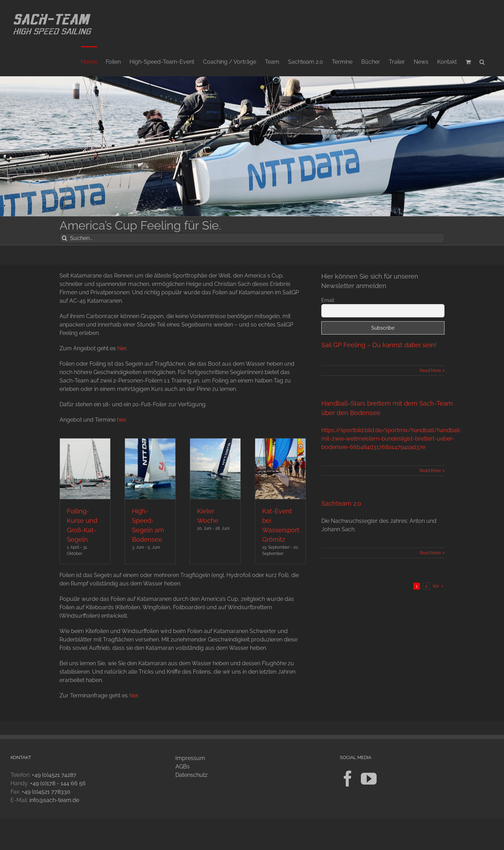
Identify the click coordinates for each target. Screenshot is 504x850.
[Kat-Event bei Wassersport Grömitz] (280, 469)
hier (122, 348)
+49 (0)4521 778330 (46, 792)
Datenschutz (191, 775)
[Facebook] (348, 779)
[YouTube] (369, 779)
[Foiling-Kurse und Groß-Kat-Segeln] (85, 469)
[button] (482, 61)
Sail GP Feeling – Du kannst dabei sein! (379, 345)
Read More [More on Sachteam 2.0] (430, 553)
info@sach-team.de (54, 800)
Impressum (190, 758)
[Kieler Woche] (215, 469)
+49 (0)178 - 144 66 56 (58, 783)
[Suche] (65, 238)
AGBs (183, 767)
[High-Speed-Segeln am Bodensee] (150, 469)
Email (328, 300)
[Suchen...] (252, 238)
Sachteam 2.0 (341, 503)
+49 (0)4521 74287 (54, 775)
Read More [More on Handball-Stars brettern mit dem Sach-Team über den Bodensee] (430, 471)
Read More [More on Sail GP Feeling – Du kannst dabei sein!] (430, 371)
